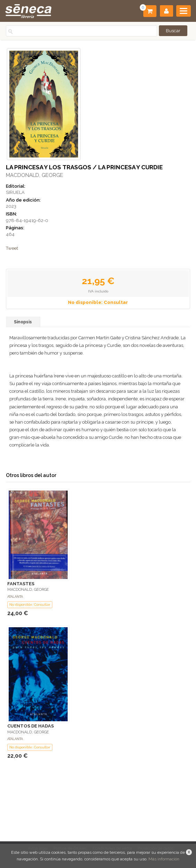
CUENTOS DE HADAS (31, 726)
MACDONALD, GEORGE (35, 175)
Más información (164, 859)
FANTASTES (21, 584)
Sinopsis (23, 322)
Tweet (12, 248)
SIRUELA (15, 192)
